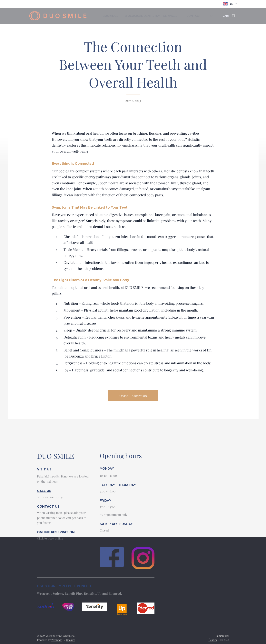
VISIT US (44, 469)
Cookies (71, 640)
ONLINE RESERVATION (56, 532)
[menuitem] (109, 16)
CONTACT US (48, 507)
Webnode (57, 640)
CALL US (44, 491)
